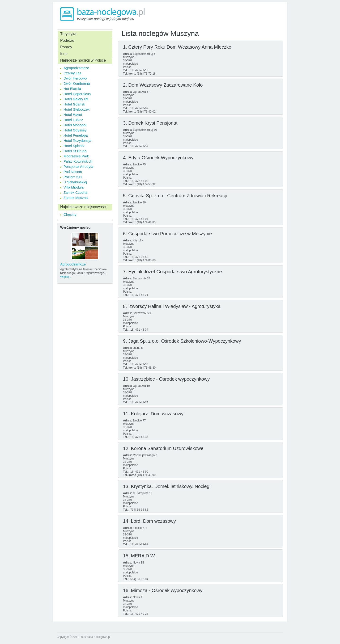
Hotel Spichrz (74, 146)
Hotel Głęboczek (76, 109)
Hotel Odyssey (75, 130)
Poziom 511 (73, 177)
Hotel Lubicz (73, 120)
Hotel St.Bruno (75, 151)
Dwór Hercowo (75, 78)
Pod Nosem (73, 172)
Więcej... (66, 277)
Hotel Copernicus (77, 94)
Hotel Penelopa (76, 135)
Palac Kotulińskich (78, 161)
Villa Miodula (74, 187)
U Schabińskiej (75, 182)
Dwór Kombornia (77, 83)
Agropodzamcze (76, 68)
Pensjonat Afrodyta (78, 166)
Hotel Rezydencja (77, 141)
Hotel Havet (73, 115)
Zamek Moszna (76, 198)
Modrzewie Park (76, 156)
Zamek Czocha (75, 192)
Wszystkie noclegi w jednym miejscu (106, 19)
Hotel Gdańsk (74, 104)
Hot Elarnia (72, 89)
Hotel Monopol (75, 125)
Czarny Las (72, 73)
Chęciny (70, 214)
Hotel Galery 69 (76, 99)
